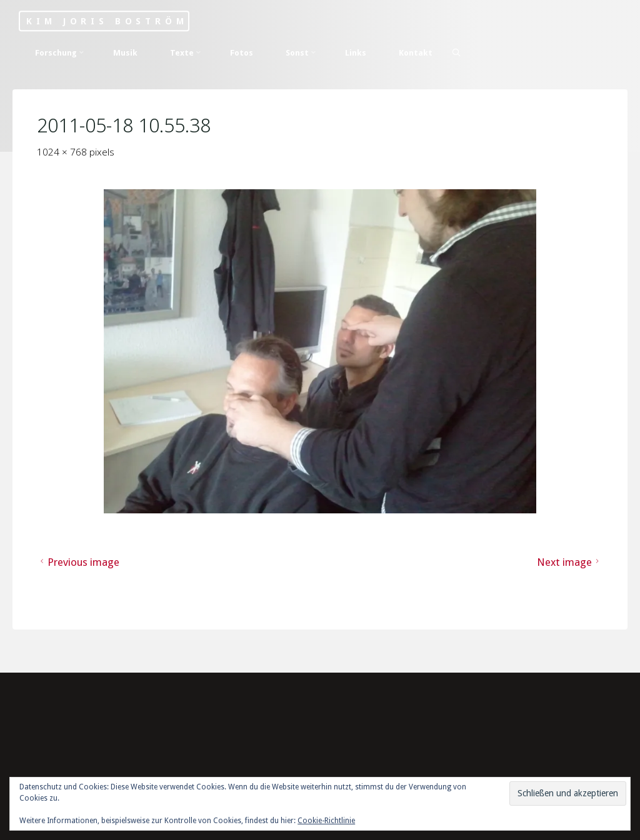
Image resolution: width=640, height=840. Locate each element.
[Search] (456, 52)
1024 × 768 (64, 152)
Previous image (79, 562)
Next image (570, 562)
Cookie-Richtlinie (326, 821)
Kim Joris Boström (107, 21)
